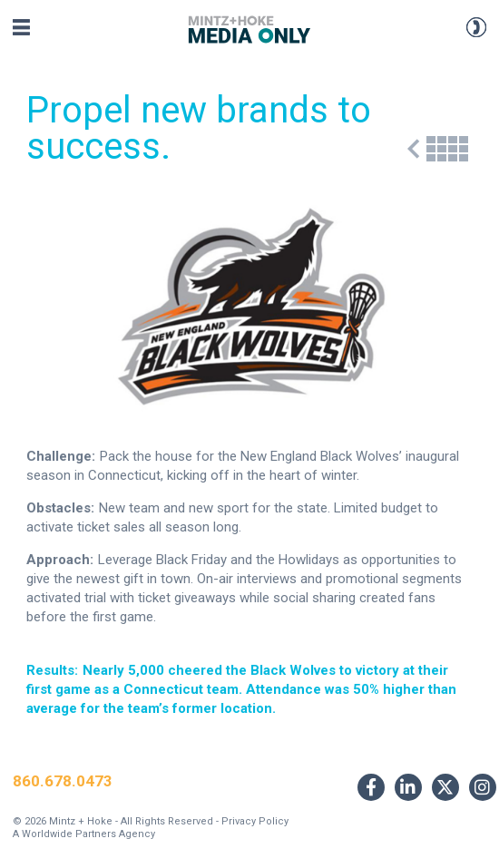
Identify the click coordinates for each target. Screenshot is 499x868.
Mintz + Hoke (81, 821)
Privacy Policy (255, 821)
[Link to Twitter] (445, 787)
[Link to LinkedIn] (408, 787)
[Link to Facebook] (371, 787)
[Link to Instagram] (483, 787)
